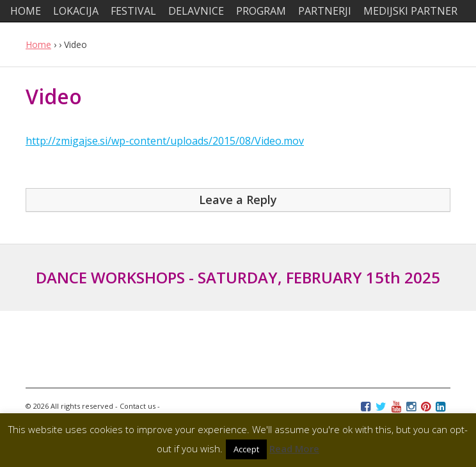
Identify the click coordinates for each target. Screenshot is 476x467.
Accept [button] (246, 449)
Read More (294, 448)
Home (38, 44)
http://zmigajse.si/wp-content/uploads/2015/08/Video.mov (165, 141)
